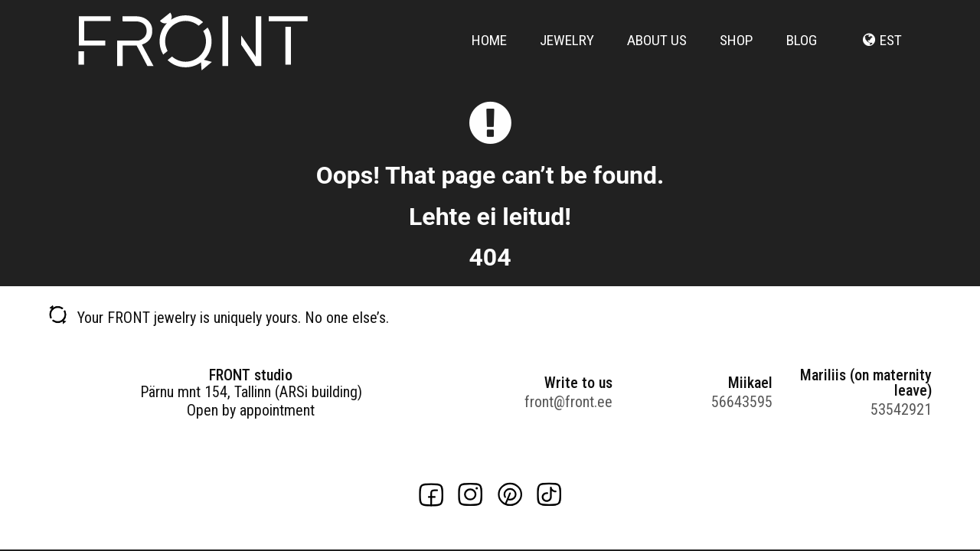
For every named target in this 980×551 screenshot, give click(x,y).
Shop (736, 48)
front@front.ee (568, 402)
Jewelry (567, 48)
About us (657, 48)
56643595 (742, 402)
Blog (802, 48)
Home (489, 48)
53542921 (901, 409)
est (891, 48)
